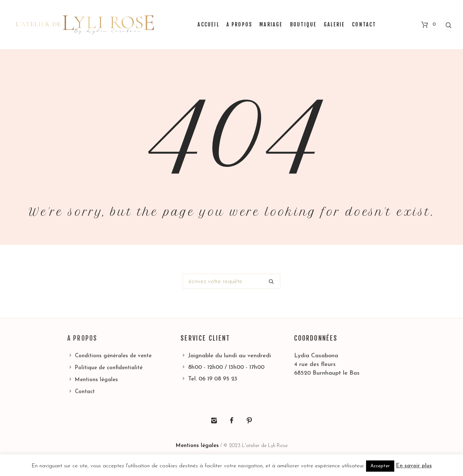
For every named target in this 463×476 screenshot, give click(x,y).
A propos (82, 338)
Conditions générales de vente (113, 356)
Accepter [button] (380, 466)
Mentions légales (96, 380)
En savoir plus (414, 466)
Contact (85, 392)
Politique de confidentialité (109, 368)
